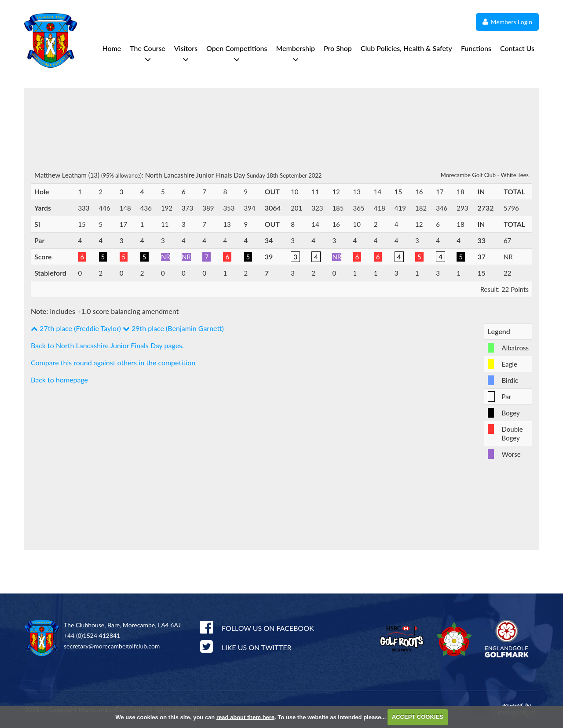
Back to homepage (59, 380)
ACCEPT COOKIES (418, 717)
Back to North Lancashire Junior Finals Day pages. (107, 345)
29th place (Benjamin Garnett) (173, 328)
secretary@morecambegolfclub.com (112, 646)
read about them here (245, 717)
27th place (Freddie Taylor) (76, 328)
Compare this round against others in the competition (113, 362)
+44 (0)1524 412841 (92, 635)
